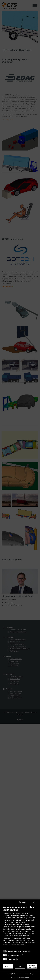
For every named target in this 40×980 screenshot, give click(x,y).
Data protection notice (20, 974)
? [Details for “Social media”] (22, 955)
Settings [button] (31, 974)
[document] (20, 927)
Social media (13, 955)
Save (20, 966)
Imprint (8, 974)
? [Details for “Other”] (17, 959)
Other (10, 959)
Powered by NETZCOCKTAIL (20, 978)
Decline (8, 966)
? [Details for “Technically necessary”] (29, 951)
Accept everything (32, 966)
